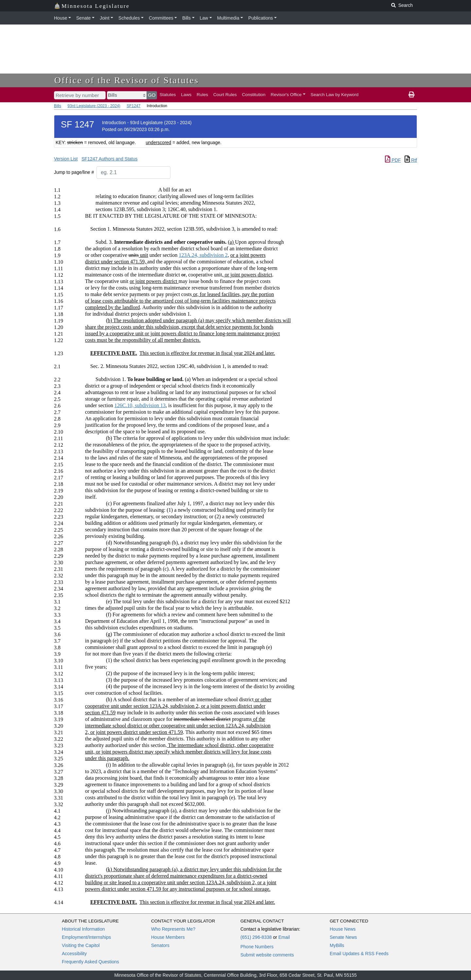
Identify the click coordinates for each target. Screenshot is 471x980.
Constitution (254, 95)
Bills (186, 18)
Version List (66, 159)
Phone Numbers (257, 947)
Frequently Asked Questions (90, 962)
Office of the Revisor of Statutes (127, 80)
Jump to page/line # (74, 172)
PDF (393, 160)
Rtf (411, 160)
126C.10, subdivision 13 (140, 405)
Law (204, 18)
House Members (168, 937)
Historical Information (83, 929)
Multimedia (228, 18)
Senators (160, 945)
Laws (186, 95)
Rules (202, 95)
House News (343, 929)
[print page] (411, 95)
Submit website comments (267, 955)
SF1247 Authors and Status (109, 159)
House (61, 18)
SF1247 (133, 106)
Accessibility (74, 954)
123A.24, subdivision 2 (203, 255)
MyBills (337, 945)
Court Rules (225, 95)
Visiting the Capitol (81, 945)
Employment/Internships (86, 937)
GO (152, 95)
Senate (83, 18)
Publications (261, 18)
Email (284, 937)
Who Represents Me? (173, 929)
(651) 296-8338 (256, 937)
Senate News (343, 937)
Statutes (168, 95)
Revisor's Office (286, 95)
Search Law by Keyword (335, 95)
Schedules (129, 18)
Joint (105, 18)
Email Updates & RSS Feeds (359, 954)
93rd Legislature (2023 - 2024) (94, 106)
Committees (161, 18)
